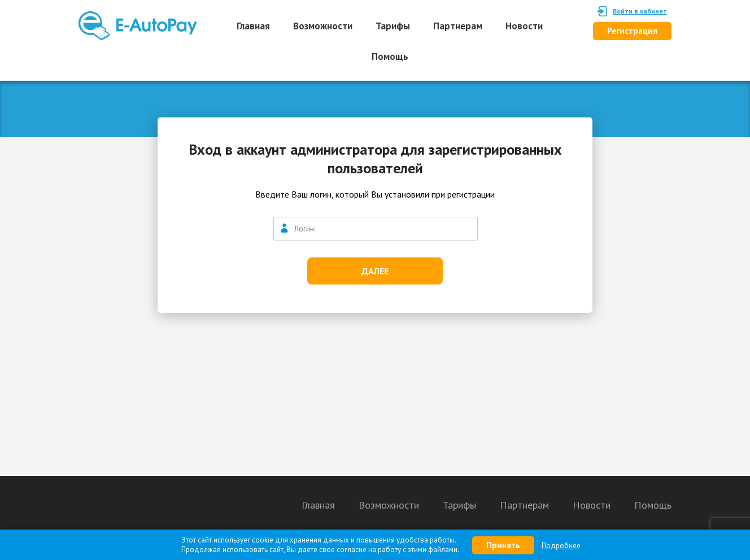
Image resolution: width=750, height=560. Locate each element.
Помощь (390, 56)
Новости (524, 26)
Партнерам (458, 26)
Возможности (323, 26)
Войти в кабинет (640, 11)
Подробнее (561, 546)
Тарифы (393, 26)
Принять (503, 545)
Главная (253, 26)
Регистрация (632, 31)
